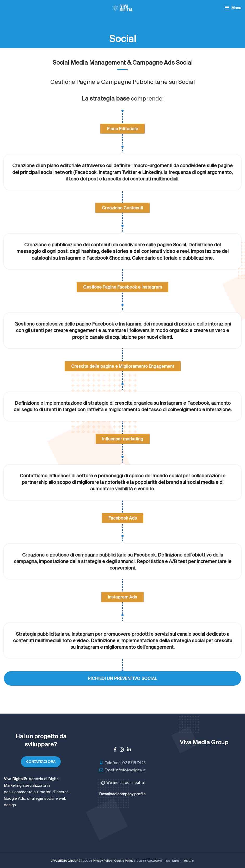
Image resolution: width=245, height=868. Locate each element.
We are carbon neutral (125, 783)
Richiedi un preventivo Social (123, 678)
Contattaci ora (41, 762)
